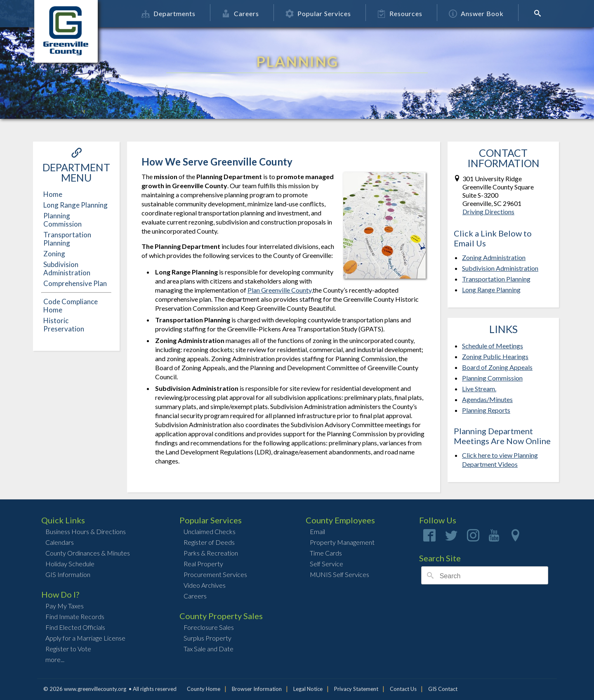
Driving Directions (488, 212)
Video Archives (205, 585)
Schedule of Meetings (493, 346)
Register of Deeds (209, 542)
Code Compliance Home (71, 306)
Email (317, 531)
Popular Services (319, 13)
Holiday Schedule (70, 564)
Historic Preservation (64, 325)
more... (55, 659)
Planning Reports (486, 410)
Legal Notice (308, 689)
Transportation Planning (67, 239)
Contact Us (403, 689)
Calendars (60, 542)
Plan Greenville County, (280, 290)
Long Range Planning (75, 205)
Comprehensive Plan (75, 283)
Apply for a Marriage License (85, 638)
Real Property (203, 564)
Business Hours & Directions (86, 531)
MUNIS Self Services (339, 574)
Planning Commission (62, 220)
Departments (170, 13)
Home (53, 194)
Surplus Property (207, 638)
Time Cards (326, 553)
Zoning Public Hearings (495, 356)
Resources (401, 13)
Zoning (54, 254)
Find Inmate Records (75, 616)
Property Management (342, 542)
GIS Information (68, 574)
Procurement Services (215, 574)
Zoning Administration (494, 257)
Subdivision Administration (67, 268)
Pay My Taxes (65, 606)
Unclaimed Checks (210, 531)
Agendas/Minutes (487, 399)
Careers (242, 13)
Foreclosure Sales (209, 627)
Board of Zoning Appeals (497, 367)
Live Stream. (479, 389)
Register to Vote (68, 649)
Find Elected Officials (75, 627)
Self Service (326, 564)
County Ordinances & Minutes (88, 553)
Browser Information (257, 689)
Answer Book (477, 13)
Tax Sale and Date (209, 649)
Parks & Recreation (211, 553)
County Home (204, 689)
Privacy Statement (356, 689)
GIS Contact (443, 689)
